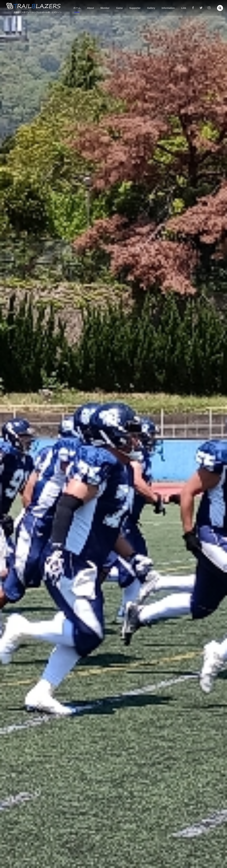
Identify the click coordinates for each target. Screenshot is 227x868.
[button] (220, 8)
